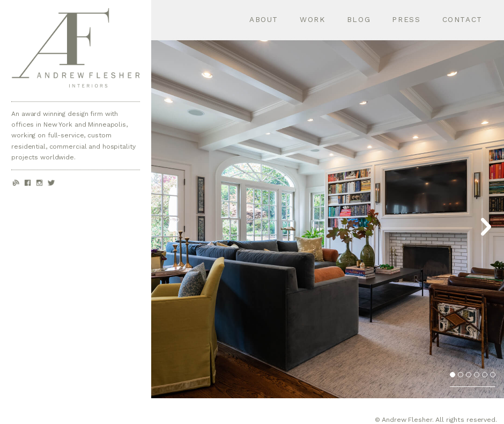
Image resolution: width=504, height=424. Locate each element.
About (264, 19)
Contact (463, 19)
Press (406, 19)
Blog (359, 19)
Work (313, 19)
